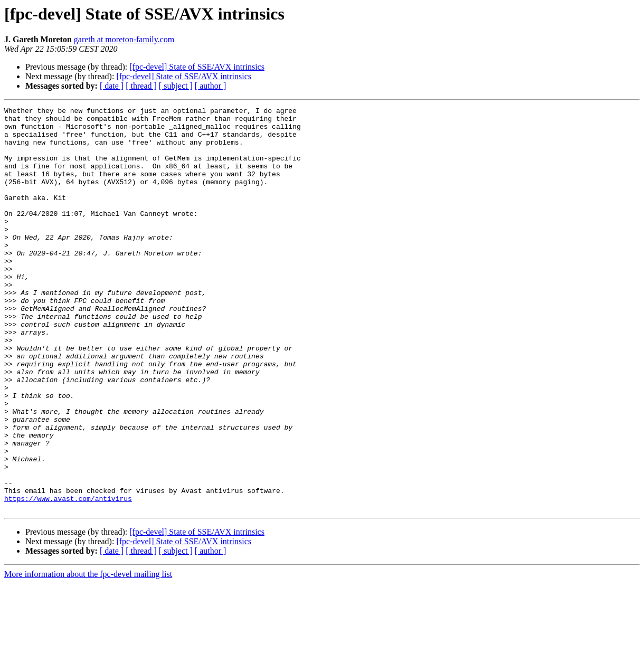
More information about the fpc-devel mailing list (88, 655)
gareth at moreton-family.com (124, 39)
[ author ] (211, 86)
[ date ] (112, 86)
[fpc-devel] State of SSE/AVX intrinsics (197, 67)
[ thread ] (141, 86)
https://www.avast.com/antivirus (68, 577)
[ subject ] (176, 86)
